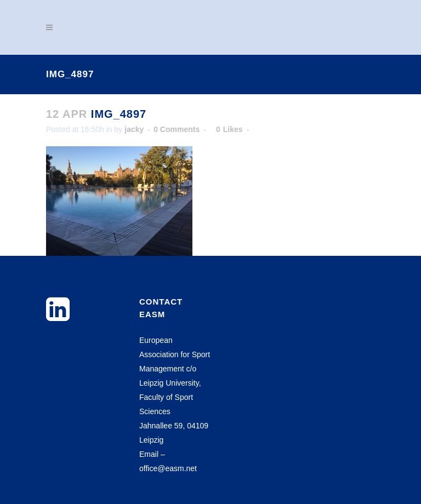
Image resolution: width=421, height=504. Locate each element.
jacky (134, 129)
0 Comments (177, 129)
